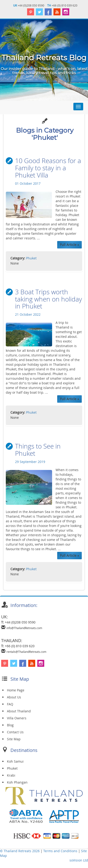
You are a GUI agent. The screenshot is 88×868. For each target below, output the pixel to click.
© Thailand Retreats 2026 (20, 852)
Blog (10, 726)
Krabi (11, 776)
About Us (14, 698)
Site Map (14, 740)
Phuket (31, 258)
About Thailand (19, 712)
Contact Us (15, 733)
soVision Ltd (79, 861)
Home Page (16, 691)
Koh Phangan (17, 783)
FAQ (10, 705)
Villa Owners (17, 719)
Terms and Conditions (61, 852)
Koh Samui (15, 762)
